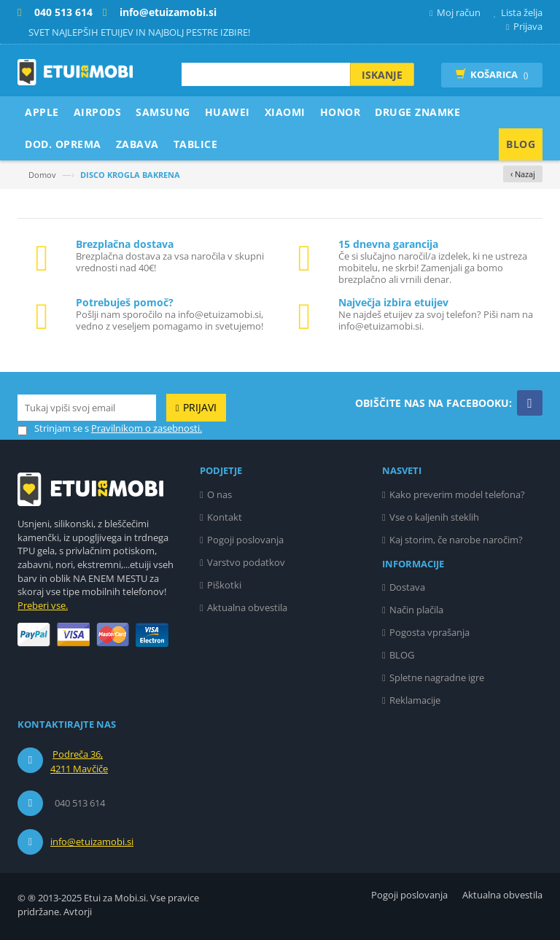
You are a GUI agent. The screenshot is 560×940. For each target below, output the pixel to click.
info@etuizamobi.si (92, 842)
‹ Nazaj (523, 174)
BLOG (402, 655)
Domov (42, 175)
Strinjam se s (53, 428)
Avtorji (78, 912)
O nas (219, 494)
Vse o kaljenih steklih (434, 517)
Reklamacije (415, 700)
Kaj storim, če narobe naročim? (456, 540)
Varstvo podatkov (246, 562)
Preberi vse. (43, 605)
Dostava (407, 587)
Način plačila (416, 610)
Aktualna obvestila (247, 607)
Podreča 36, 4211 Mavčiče (79, 761)
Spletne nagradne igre (437, 677)
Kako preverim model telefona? (457, 494)
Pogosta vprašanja (429, 632)
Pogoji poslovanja (245, 540)
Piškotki (224, 585)
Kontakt (225, 517)
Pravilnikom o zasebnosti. (147, 428)
